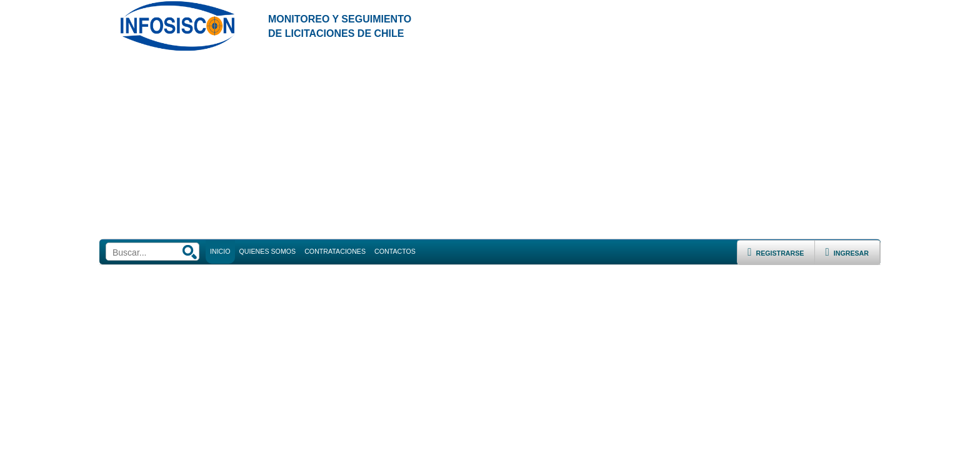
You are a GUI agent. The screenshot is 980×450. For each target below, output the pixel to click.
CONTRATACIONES (335, 251)
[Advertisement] (490, 146)
